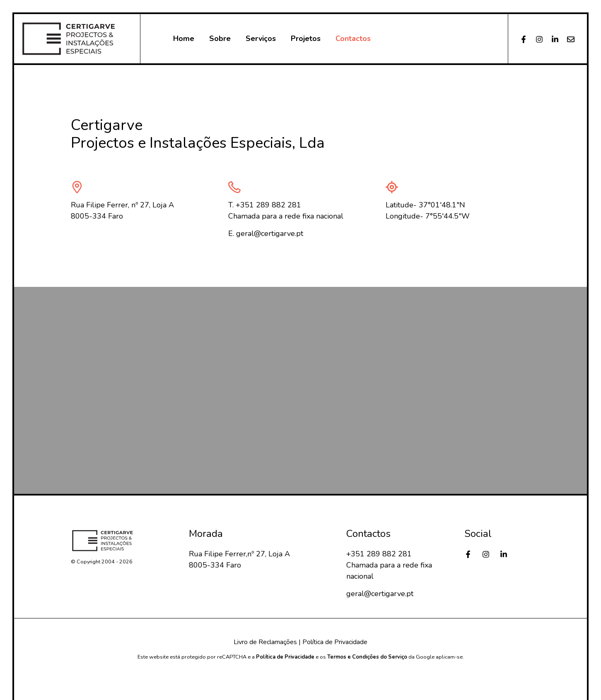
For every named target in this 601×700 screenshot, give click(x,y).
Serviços (261, 38)
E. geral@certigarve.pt (266, 233)
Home (184, 38)
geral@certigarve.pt (380, 594)
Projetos (306, 38)
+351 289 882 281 (379, 554)
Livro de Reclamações (265, 642)
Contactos (353, 38)
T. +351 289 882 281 (265, 205)
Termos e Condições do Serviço (367, 657)
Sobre (220, 38)
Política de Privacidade (335, 642)
